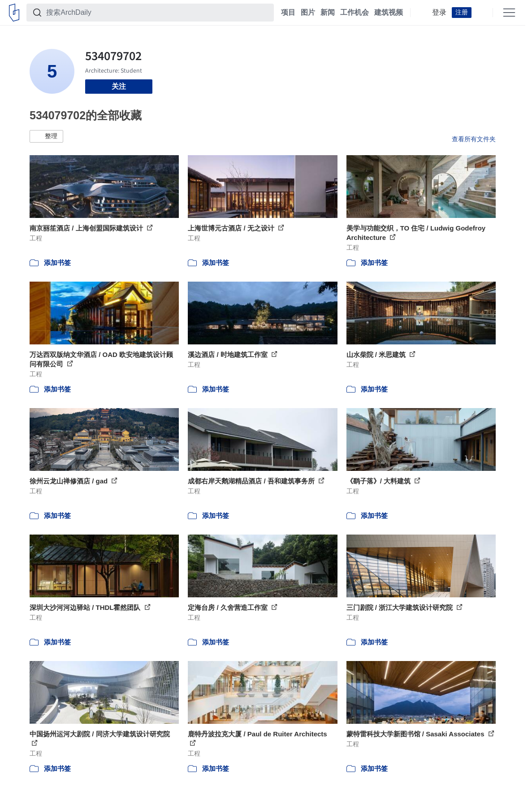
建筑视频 (389, 13)
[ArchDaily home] (14, 13)
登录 (439, 13)
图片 (308, 13)
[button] (46, 136)
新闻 (328, 13)
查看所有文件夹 (474, 139)
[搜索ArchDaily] (157, 13)
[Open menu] (509, 13)
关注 (119, 86)
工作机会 (355, 13)
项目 (288, 13)
